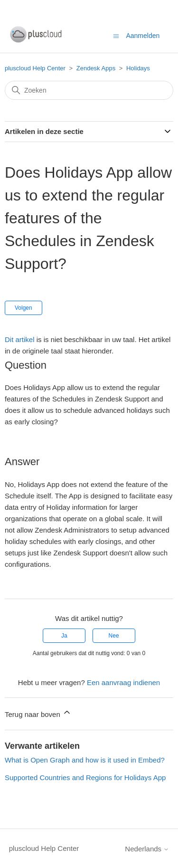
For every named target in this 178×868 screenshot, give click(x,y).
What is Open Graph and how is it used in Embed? (85, 760)
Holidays (138, 68)
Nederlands (147, 849)
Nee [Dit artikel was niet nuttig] (114, 636)
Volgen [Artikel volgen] (23, 308)
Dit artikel (20, 339)
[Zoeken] (89, 90)
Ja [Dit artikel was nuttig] (64, 636)
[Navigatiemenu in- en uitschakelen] (116, 35)
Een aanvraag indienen (123, 682)
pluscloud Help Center (35, 68)
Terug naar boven (38, 713)
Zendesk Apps (96, 68)
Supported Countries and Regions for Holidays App (85, 777)
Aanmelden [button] (143, 36)
